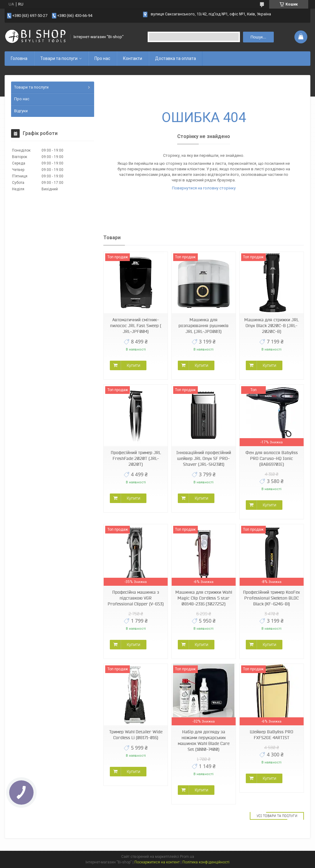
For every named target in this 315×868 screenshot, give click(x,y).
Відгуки (21, 111)
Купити (134, 365)
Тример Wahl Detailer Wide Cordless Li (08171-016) (136, 735)
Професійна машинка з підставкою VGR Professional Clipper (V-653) (136, 598)
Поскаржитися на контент (157, 862)
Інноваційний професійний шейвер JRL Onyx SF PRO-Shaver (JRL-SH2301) (204, 458)
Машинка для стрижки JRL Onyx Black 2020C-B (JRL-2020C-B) (271, 326)
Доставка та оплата (175, 58)
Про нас (102, 58)
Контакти (133, 58)
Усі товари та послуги (277, 816)
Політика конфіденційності (206, 862)
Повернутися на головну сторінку (204, 188)
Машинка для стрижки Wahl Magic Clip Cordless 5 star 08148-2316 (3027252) (204, 598)
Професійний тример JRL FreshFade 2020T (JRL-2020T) (136, 458)
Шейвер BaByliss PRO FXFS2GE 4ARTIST (271, 735)
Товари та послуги (59, 58)
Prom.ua (187, 857)
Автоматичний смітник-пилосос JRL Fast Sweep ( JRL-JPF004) (136, 326)
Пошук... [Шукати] (258, 37)
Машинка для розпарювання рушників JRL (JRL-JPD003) (203, 326)
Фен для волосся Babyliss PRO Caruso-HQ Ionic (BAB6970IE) (272, 458)
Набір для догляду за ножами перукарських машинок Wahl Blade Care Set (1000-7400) (204, 741)
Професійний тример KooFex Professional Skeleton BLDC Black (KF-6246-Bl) (271, 598)
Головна (19, 58)
